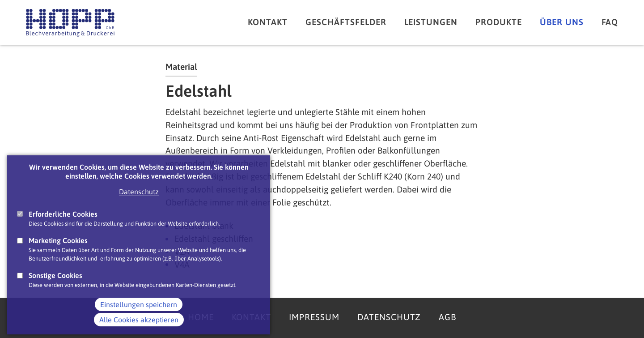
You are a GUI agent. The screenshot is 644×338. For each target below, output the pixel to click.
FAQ (610, 22)
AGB (447, 317)
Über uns (562, 22)
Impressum (314, 317)
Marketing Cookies (58, 252)
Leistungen (431, 22)
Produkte (499, 22)
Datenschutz (139, 203)
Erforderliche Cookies (63, 226)
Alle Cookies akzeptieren (139, 331)
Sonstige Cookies (55, 287)
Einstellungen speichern (139, 316)
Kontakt (268, 22)
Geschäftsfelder (346, 22)
